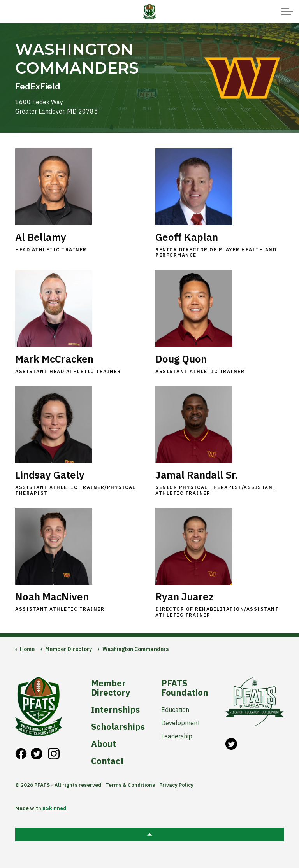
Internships (115, 710)
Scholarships (117, 727)
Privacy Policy (176, 785)
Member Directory (111, 688)
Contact (107, 761)
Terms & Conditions (130, 785)
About (104, 744)
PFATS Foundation (185, 688)
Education (175, 710)
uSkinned (54, 808)
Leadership (177, 736)
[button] (149, 834)
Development (180, 723)
